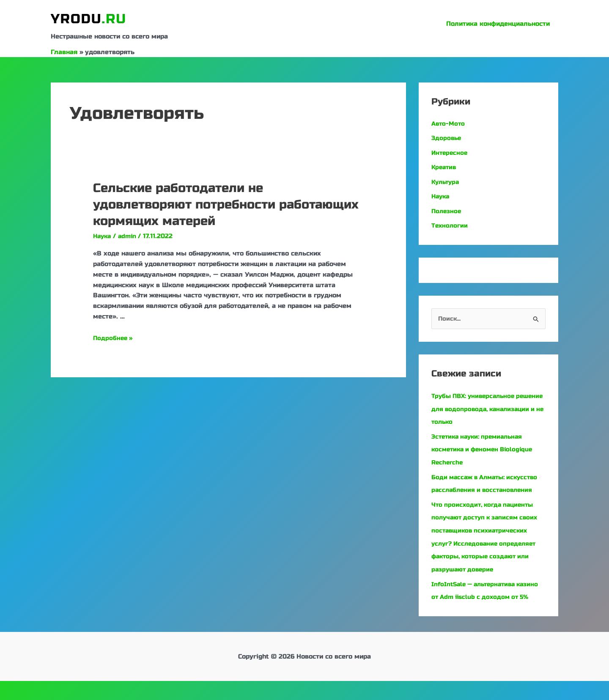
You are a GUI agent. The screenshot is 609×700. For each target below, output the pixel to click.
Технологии (450, 223)
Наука (103, 236)
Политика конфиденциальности (500, 24)
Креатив (445, 166)
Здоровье (447, 138)
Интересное (450, 152)
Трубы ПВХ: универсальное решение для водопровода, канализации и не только (476, 407)
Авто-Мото (449, 124)
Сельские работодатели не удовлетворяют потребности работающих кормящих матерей (200, 204)
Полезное (447, 209)
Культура (447, 181)
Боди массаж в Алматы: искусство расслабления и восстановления (475, 486)
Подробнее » (114, 338)
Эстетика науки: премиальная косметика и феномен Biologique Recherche (486, 446)
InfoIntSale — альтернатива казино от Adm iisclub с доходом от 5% (486, 604)
